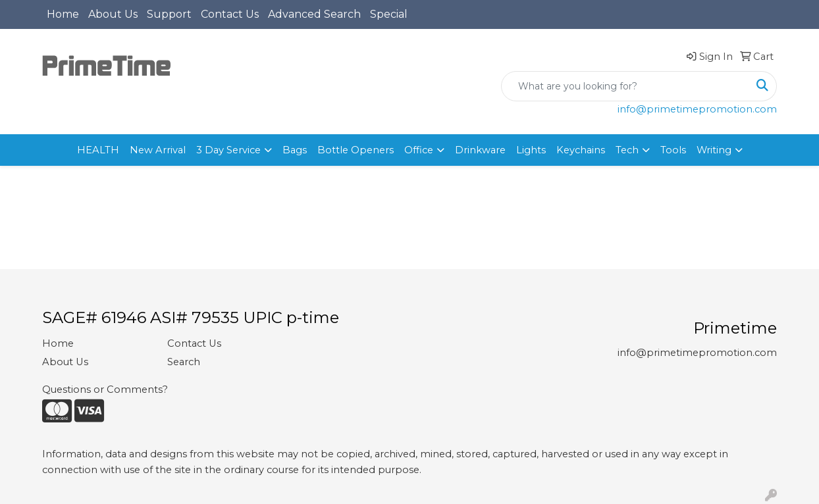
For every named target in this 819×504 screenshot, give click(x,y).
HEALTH (98, 150)
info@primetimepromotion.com (697, 109)
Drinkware (480, 150)
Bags (295, 150)
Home (63, 14)
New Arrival (158, 150)
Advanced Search (314, 14)
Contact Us (230, 14)
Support (169, 14)
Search (184, 362)
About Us (113, 14)
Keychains (581, 150)
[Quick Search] (625, 86)
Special (389, 14)
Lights (531, 150)
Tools (673, 150)
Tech (627, 150)
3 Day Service (228, 150)
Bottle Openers (356, 150)
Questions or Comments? (105, 390)
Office (419, 150)
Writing (714, 150)
